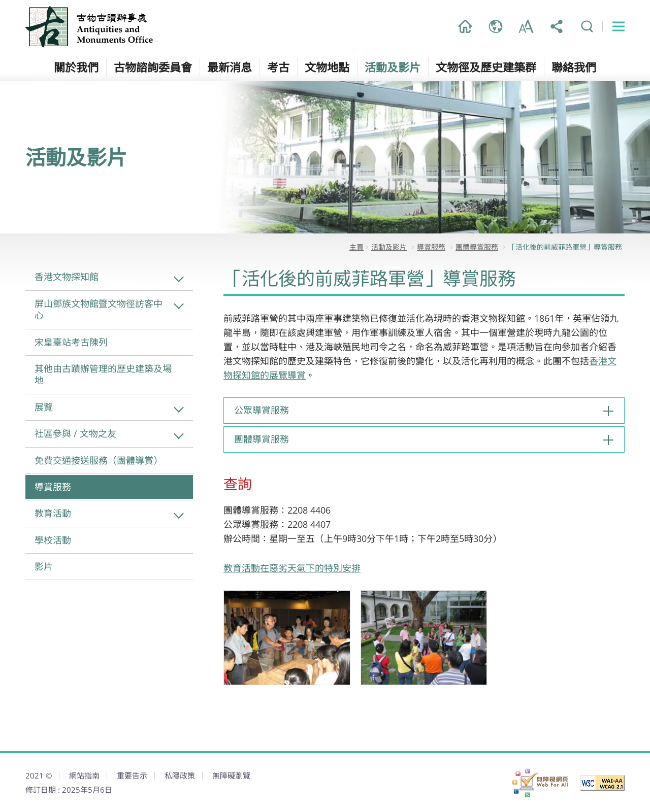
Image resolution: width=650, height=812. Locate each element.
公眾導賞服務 (262, 410)
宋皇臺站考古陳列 (71, 342)
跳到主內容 (0, 0)
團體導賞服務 (262, 439)
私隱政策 (180, 775)
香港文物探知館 (67, 277)
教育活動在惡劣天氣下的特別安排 (292, 568)
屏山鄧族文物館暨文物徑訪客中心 (99, 309)
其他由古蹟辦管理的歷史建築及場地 (103, 374)
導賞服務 (53, 487)
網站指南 (84, 775)
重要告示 (132, 775)
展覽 (44, 407)
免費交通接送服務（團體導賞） (99, 460)
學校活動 (53, 540)
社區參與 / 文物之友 (75, 433)
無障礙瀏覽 (231, 775)
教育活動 (53, 513)
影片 (44, 566)
